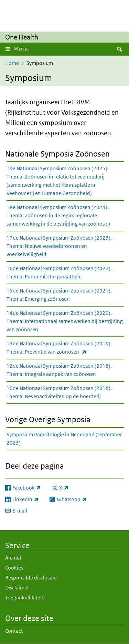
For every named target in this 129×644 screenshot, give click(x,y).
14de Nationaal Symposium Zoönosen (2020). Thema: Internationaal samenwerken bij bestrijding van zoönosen (65, 321)
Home (12, 63)
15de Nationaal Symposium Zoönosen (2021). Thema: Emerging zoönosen (59, 295)
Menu (21, 49)
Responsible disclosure (31, 578)
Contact (14, 631)
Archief (13, 558)
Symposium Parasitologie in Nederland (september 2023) (64, 439)
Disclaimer (17, 588)
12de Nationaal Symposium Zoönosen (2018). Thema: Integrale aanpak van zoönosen (59, 370)
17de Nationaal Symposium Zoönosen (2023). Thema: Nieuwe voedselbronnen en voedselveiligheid (59, 246)
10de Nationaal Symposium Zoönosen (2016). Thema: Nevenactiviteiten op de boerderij (59, 392)
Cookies (14, 568)
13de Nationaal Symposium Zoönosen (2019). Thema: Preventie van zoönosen (62, 348)
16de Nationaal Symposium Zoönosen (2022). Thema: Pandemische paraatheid (59, 272)
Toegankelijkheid (25, 597)
